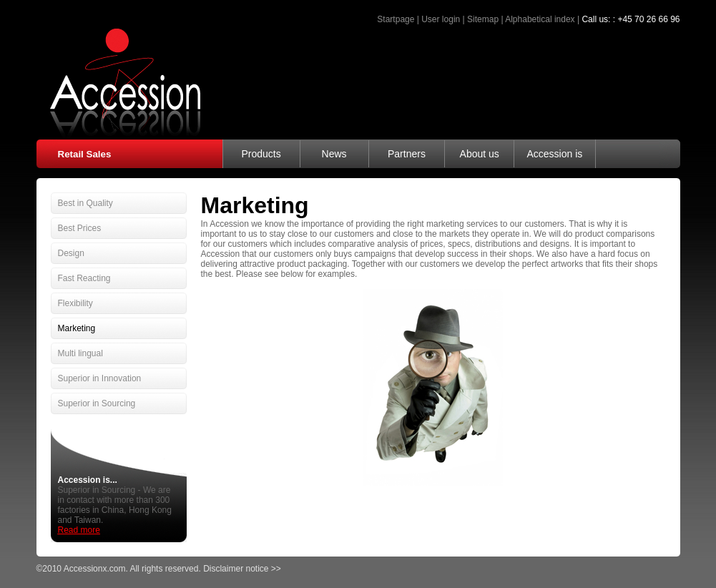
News (334, 154)
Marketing (77, 328)
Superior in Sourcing (97, 403)
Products (261, 154)
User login (441, 19)
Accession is (554, 154)
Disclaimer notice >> (242, 569)
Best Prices (80, 228)
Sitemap (483, 19)
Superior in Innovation (100, 378)
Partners (407, 154)
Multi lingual (80, 353)
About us (480, 154)
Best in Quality (85, 203)
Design (71, 253)
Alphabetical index (540, 19)
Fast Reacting (84, 278)
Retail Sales (85, 154)
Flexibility (75, 303)
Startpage (396, 19)
